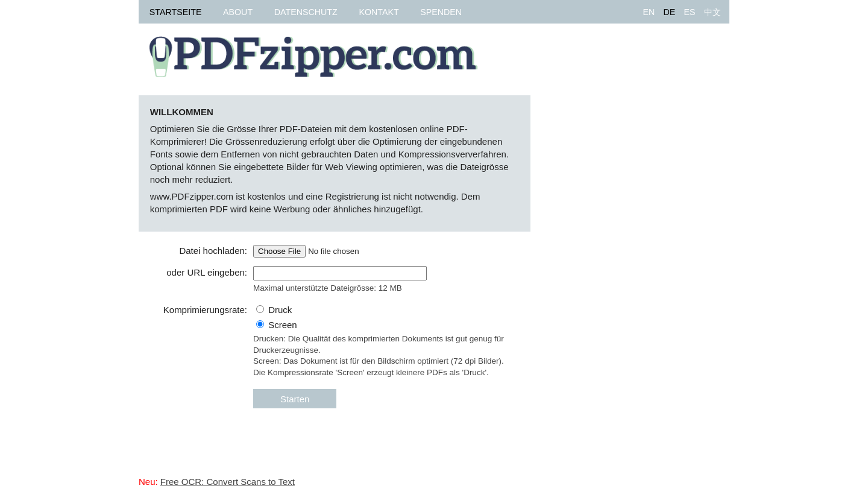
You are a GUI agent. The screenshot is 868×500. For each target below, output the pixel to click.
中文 (712, 12)
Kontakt (379, 12)
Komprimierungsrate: (205, 310)
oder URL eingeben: (207, 272)
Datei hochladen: (213, 251)
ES (689, 12)
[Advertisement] (639, 276)
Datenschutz (306, 12)
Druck (280, 310)
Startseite (176, 12)
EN (649, 12)
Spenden (441, 12)
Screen (283, 325)
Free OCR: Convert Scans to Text (228, 482)
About (238, 12)
